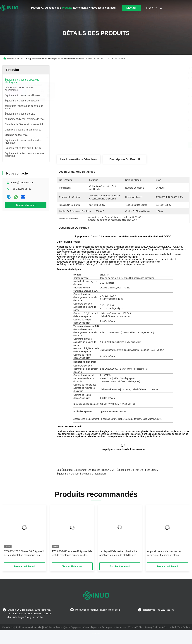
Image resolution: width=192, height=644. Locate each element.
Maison (35, 8)
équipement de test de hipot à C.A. (94, 470)
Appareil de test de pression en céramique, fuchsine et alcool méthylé (164, 554)
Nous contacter (107, 8)
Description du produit (125, 159)
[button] (14, 535)
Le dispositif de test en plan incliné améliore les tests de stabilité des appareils (118, 554)
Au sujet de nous (51, 8)
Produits (67, 8)
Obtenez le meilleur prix (140, 145)
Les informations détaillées (79, 159)
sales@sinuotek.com (23, 183)
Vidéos (93, 8)
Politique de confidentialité (29, 627)
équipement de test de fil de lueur (137, 470)
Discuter (131, 8)
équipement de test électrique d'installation (81, 474)
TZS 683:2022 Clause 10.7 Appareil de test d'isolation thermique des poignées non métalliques (24, 554)
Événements (81, 8)
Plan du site (8, 627)
